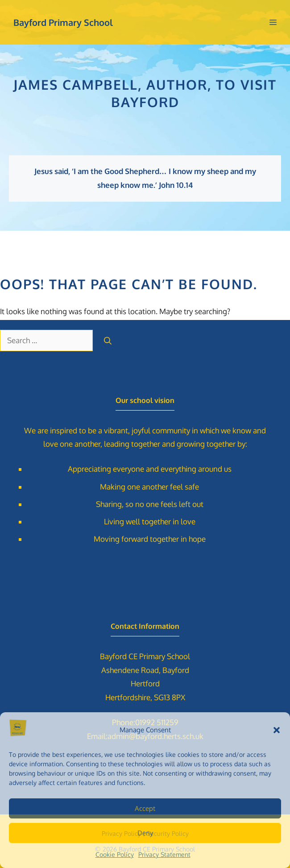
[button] (277, 730)
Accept (145, 808)
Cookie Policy (115, 854)
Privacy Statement (164, 854)
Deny (145, 833)
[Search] (108, 341)
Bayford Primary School (63, 22)
